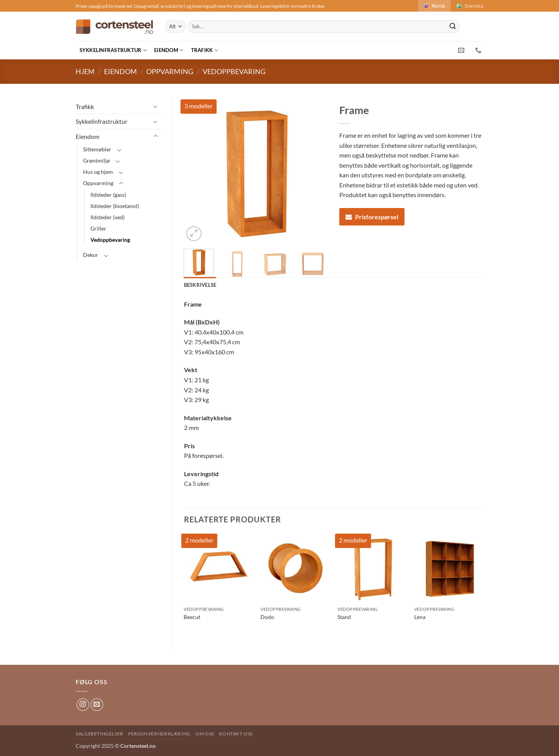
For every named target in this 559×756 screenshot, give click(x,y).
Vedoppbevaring (234, 71)
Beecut (192, 617)
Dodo (267, 617)
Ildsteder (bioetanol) (115, 206)
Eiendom (169, 50)
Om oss (205, 734)
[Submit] (453, 27)
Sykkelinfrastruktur (113, 50)
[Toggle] (156, 106)
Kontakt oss (236, 734)
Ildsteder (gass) (108, 195)
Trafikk (205, 50)
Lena (420, 617)
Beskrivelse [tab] (200, 285)
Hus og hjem (98, 172)
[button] (194, 234)
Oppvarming (170, 71)
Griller (98, 228)
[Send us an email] (97, 705)
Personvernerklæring (159, 734)
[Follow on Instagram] (83, 705)
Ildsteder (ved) (108, 217)
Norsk (434, 6)
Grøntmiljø (96, 160)
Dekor (91, 255)
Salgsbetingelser (100, 734)
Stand (344, 617)
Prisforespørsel (372, 217)
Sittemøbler (97, 149)
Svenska (469, 6)
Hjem (85, 71)
